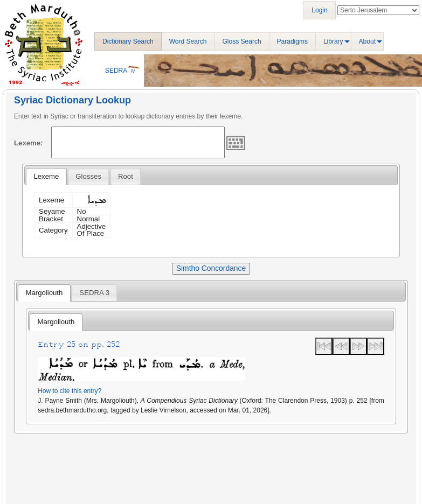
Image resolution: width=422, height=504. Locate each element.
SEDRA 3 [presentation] (94, 293)
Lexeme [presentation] (46, 176)
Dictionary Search (128, 41)
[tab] (46, 177)
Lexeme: (29, 143)
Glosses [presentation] (88, 176)
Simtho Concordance (211, 268)
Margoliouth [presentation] (44, 293)
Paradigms (292, 41)
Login (319, 10)
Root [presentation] (126, 176)
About (367, 41)
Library (333, 41)
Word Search (188, 41)
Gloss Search (242, 41)
